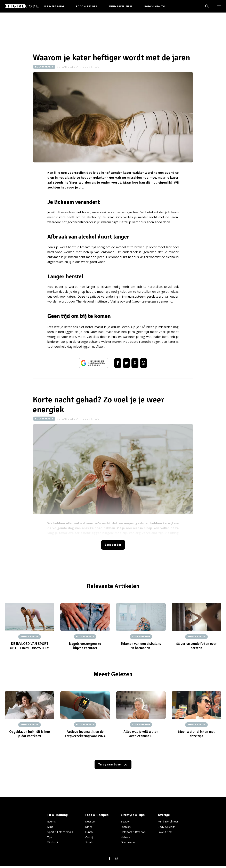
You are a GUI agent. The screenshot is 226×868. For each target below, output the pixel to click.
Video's (125, 837)
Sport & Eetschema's (60, 832)
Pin (136, 363)
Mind (50, 827)
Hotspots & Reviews (133, 832)
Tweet (125, 363)
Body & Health (155, 6)
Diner (89, 827)
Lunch (89, 832)
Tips (50, 837)
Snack (89, 842)
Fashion (126, 827)
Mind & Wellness (121, 6)
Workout (53, 842)
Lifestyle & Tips (133, 815)
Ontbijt (89, 837)
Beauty (125, 821)
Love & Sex (165, 832)
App (148, 363)
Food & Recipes (86, 6)
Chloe (95, 67)
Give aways (128, 842)
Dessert (90, 821)
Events (52, 821)
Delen (113, 363)
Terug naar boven (110, 766)
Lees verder (113, 545)
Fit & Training (54, 6)
